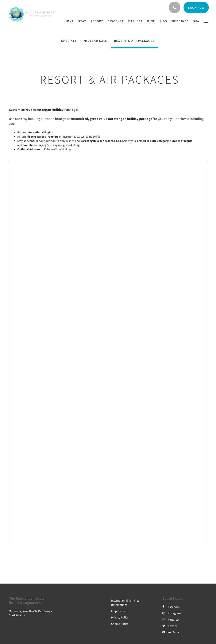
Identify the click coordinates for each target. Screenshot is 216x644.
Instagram (172, 613)
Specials (69, 41)
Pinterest (171, 620)
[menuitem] (70, 21)
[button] (206, 21)
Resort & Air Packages (134, 41)
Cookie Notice (120, 624)
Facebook (171, 607)
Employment (119, 611)
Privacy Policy (120, 617)
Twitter (170, 626)
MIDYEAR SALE (96, 41)
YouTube (171, 632)
